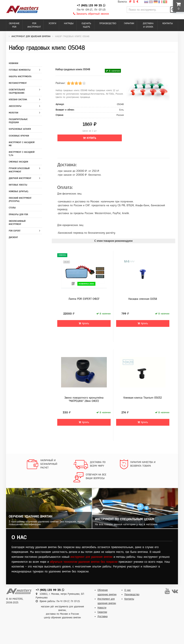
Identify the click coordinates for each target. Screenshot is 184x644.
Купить (90, 138)
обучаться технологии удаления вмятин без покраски (84, 562)
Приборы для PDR (18, 214)
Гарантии (129, 23)
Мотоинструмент (18, 83)
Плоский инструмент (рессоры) (20, 200)
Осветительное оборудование (17, 91)
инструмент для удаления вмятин (91, 557)
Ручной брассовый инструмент (19, 170)
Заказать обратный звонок (91, 14)
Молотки (14, 113)
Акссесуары (15, 106)
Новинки (14, 63)
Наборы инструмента (20, 76)
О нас (128, 590)
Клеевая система (18, 100)
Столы (12, 208)
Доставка (103, 616)
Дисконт (13, 237)
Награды (69, 23)
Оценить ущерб (86, 25)
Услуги (52, 23)
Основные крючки (19, 136)
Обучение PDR (14, 25)
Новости (102, 608)
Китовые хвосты (18, 185)
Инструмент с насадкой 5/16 (22, 154)
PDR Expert (15, 231)
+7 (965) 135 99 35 (89, 5)
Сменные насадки (18, 162)
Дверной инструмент (20, 178)
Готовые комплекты (20, 70)
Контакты (168, 23)
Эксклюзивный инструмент (17, 223)
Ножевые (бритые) (18, 191)
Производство (108, 23)
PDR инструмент (34, 25)
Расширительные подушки (18, 121)
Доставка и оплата (148, 25)
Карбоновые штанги (20, 129)
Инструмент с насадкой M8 (22, 144)
